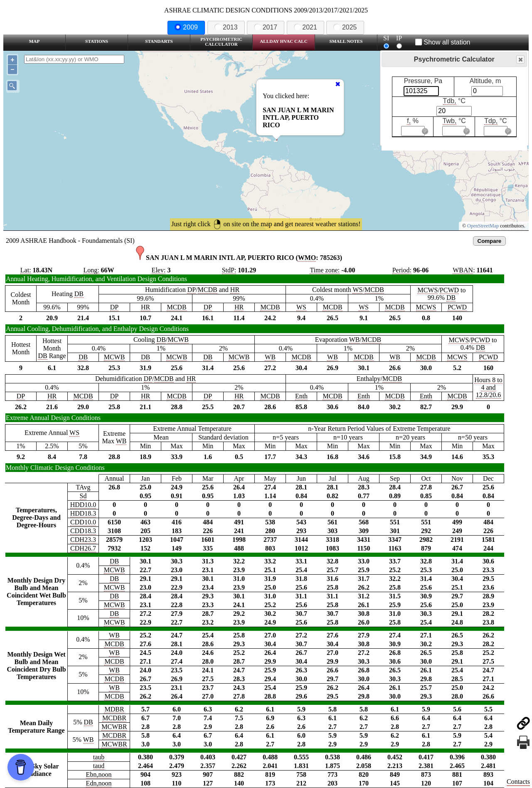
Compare (490, 241)
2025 (345, 27)
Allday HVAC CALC (284, 41)
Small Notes (346, 41)
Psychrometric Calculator (221, 42)
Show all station (443, 42)
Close (520, 60)
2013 (226, 27)
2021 (305, 27)
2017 (266, 27)
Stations (97, 41)
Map (34, 41)
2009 (186, 27)
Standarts (159, 41)
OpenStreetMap (483, 226)
